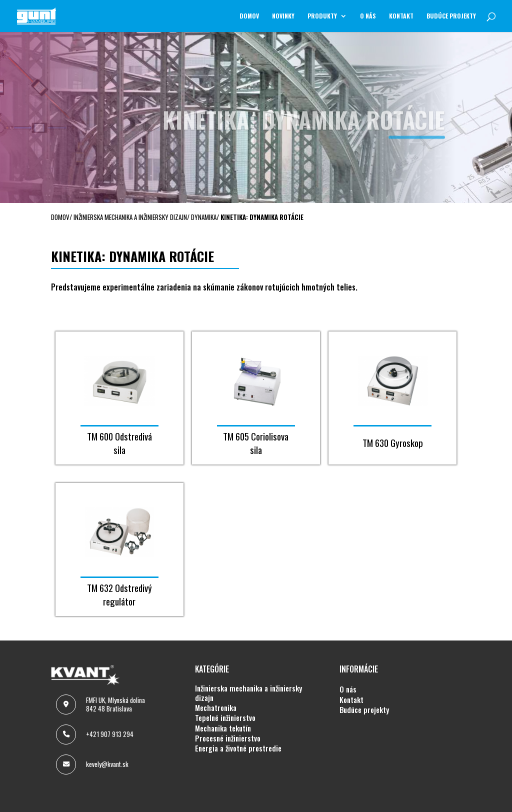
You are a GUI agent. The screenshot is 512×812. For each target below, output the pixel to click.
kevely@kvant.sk (107, 764)
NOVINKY (283, 16)
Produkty (322, 16)
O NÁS (368, 16)
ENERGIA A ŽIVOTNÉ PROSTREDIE (238, 748)
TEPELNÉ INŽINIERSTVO (225, 718)
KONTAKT (401, 16)
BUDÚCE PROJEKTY (451, 16)
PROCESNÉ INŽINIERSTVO (228, 738)
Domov (249, 16)
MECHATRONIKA (216, 708)
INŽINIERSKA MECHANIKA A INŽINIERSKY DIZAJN (248, 693)
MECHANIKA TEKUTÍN (223, 728)
